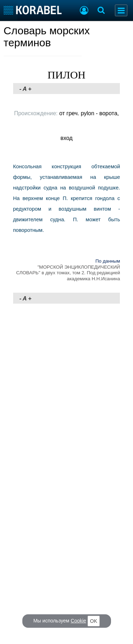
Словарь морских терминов (47, 37)
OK (94, 621)
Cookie (78, 621)
